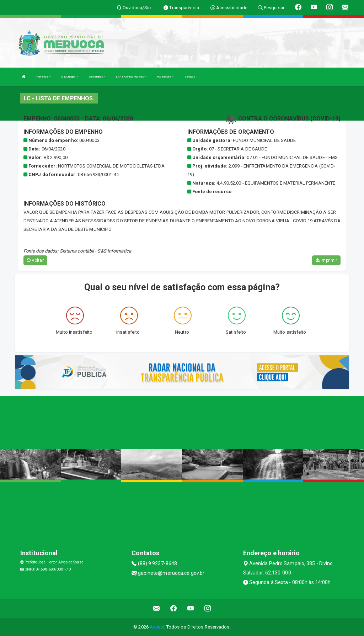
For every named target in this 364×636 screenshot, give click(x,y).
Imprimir (326, 260)
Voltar (35, 260)
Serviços (190, 77)
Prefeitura (43, 77)
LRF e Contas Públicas (131, 77)
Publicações (165, 77)
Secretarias (97, 77)
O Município (69, 77)
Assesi (157, 627)
